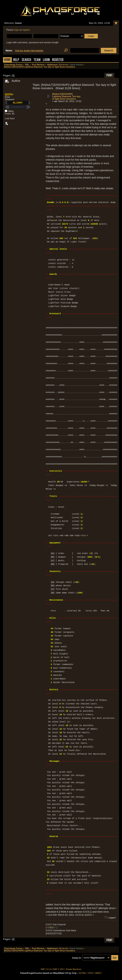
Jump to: (77, 958)
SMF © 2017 (59, 969)
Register (58, 60)
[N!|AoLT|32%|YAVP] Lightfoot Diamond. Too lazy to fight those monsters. (66, 96)
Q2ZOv (9, 94)
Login (46, 60)
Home (7, 60)
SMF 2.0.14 (46, 969)
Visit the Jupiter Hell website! (29, 51)
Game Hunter (76, 65)
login (16, 30)
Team (37, 60)
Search (26, 60)
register (26, 30)
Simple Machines (74, 969)
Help (16, 60)
